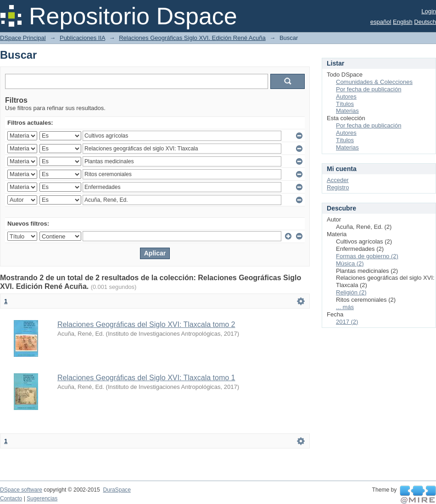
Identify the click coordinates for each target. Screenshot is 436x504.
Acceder (338, 180)
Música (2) (350, 263)
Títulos (345, 104)
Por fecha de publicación (369, 89)
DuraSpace (117, 490)
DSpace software (21, 490)
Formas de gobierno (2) (367, 256)
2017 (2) (347, 322)
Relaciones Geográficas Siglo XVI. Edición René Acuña (192, 38)
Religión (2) (351, 292)
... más (345, 307)
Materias (347, 111)
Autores (346, 97)
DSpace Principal (23, 38)
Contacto (11, 498)
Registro (338, 187)
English (403, 22)
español (381, 22)
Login (429, 11)
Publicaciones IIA (82, 38)
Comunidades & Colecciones (374, 82)
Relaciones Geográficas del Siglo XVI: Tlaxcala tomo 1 (146, 378)
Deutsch (425, 22)
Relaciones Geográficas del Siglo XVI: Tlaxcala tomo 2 (146, 324)
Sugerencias (42, 498)
